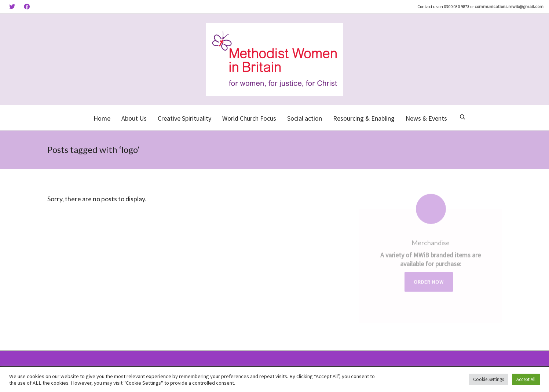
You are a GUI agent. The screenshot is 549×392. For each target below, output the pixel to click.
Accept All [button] (526, 379)
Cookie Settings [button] (488, 379)
